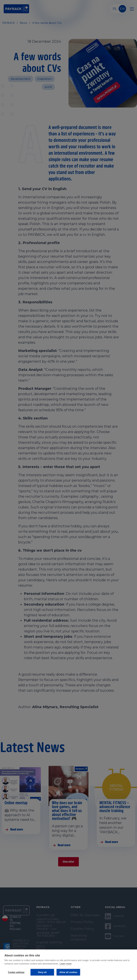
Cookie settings (16, 972)
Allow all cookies (68, 972)
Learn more (65, 964)
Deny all (42, 972)
